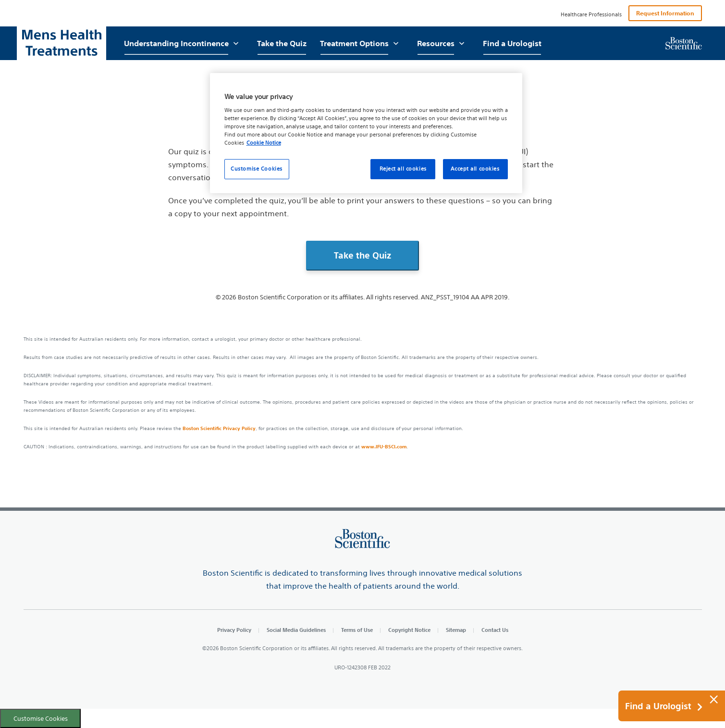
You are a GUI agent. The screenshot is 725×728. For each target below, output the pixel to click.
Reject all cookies (403, 169)
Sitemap (456, 630)
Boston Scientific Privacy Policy (219, 428)
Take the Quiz (282, 43)
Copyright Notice (409, 630)
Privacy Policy (234, 630)
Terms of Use (357, 630)
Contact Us (495, 630)
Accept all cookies (475, 169)
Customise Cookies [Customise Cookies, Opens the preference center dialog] (257, 169)
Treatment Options (354, 43)
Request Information (665, 13)
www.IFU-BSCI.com (384, 446)
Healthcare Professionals (591, 14)
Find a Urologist (512, 43)
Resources (436, 43)
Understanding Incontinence (176, 43)
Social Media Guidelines (296, 630)
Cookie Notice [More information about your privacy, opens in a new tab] (264, 143)
